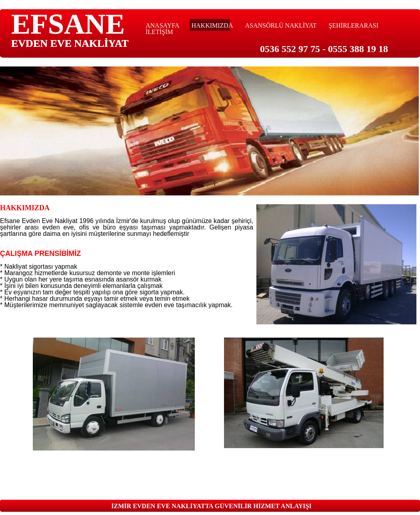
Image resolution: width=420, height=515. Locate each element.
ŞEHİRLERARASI (354, 25)
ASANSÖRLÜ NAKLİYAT (281, 25)
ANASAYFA (162, 25)
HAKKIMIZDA (212, 25)
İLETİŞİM (159, 32)
